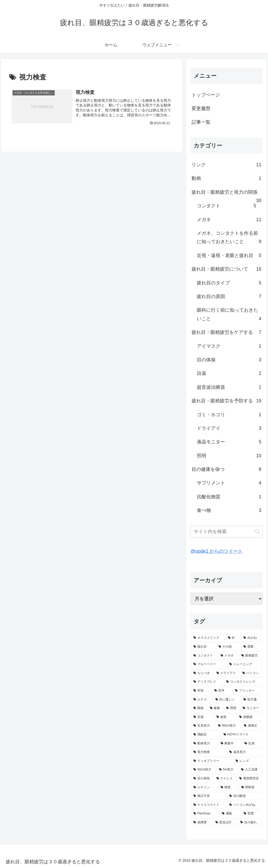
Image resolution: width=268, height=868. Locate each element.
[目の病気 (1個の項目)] (202, 779)
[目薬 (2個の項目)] (202, 717)
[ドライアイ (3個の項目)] (227, 673)
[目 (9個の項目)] (233, 638)
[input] (226, 532)
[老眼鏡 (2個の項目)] (249, 717)
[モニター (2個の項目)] (251, 708)
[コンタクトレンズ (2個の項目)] (243, 682)
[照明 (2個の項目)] (231, 708)
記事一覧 (201, 122)
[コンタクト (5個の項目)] (204, 656)
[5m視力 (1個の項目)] (227, 770)
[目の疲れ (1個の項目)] (250, 823)
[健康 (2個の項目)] (215, 708)
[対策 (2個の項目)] (201, 691)
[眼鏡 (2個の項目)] (199, 708)
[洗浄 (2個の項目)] (222, 691)
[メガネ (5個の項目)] (228, 656)
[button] (257, 532)
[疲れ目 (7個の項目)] (203, 647)
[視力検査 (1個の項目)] (208, 752)
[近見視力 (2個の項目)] (203, 726)
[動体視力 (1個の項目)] (204, 744)
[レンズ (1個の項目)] (247, 761)
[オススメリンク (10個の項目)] (208, 638)
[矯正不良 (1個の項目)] (208, 796)
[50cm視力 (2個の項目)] (228, 726)
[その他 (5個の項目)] (228, 647)
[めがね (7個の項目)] (251, 638)
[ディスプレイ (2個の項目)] (207, 682)
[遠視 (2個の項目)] (225, 717)
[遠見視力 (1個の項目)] (244, 752)
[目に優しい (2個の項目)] (227, 700)
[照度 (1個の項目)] (252, 814)
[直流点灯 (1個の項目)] (225, 823)
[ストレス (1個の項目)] (225, 779)
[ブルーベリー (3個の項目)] (208, 664)
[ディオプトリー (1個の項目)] (212, 761)
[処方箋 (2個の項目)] (251, 700)
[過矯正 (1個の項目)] (252, 726)
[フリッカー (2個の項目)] (247, 691)
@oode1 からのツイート (217, 551)
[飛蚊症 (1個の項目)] (206, 735)
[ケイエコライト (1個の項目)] (208, 805)
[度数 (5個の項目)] (251, 647)
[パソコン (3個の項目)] (251, 673)
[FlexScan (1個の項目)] (205, 814)
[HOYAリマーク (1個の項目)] (242, 735)
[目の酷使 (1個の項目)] (244, 796)
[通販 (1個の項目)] (230, 814)
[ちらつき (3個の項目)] (202, 673)
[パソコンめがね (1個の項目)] (244, 805)
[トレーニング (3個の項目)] (244, 664)
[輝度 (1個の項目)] (228, 787)
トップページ (206, 95)
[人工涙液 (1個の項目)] (250, 770)
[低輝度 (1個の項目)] (201, 823)
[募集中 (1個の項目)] (230, 744)
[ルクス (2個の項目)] (201, 700)
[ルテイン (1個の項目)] (204, 787)
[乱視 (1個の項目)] (252, 744)
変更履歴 (201, 109)
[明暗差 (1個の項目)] (250, 787)
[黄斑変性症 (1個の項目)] (249, 779)
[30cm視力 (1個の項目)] (203, 770)
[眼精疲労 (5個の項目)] (250, 656)
